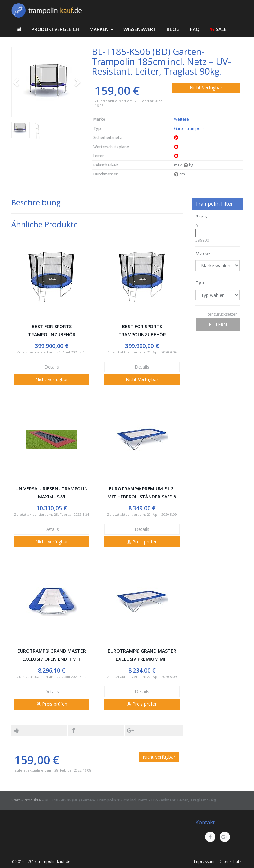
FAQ (195, 29)
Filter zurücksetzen (221, 314)
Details (52, 367)
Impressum (204, 861)
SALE (218, 29)
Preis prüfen (142, 542)
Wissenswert (140, 29)
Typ (200, 282)
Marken (101, 29)
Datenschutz (230, 861)
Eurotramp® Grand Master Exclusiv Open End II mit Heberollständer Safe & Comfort (52, 655)
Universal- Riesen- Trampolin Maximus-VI (52, 493)
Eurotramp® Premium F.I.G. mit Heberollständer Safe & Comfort (142, 493)
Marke (203, 253)
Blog (173, 29)
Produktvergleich (55, 29)
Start (16, 800)
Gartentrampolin (189, 128)
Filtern (218, 324)
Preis (201, 216)
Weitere (181, 119)
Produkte (32, 800)
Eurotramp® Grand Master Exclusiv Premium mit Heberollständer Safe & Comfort (142, 655)
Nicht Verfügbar (206, 88)
